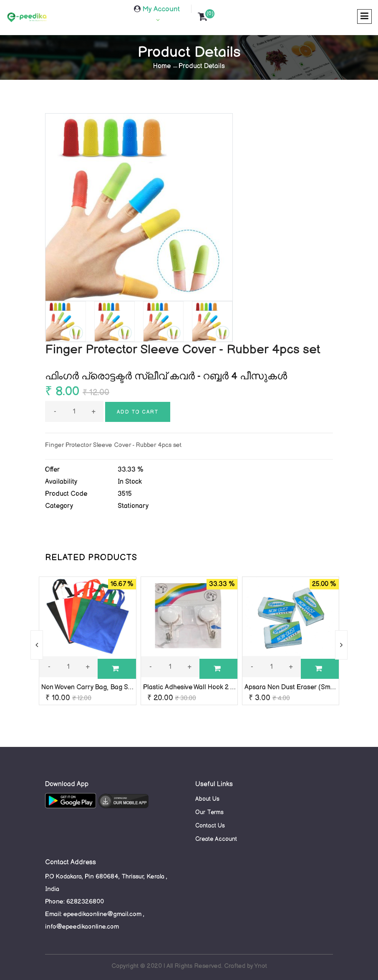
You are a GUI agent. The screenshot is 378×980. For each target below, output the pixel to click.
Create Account (216, 839)
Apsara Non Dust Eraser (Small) (292, 687)
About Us (207, 799)
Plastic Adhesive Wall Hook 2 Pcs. (193, 687)
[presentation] (37, 645)
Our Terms (209, 812)
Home (162, 66)
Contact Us (210, 826)
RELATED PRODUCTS (91, 558)
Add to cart (138, 412)
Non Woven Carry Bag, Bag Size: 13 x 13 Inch (108, 687)
